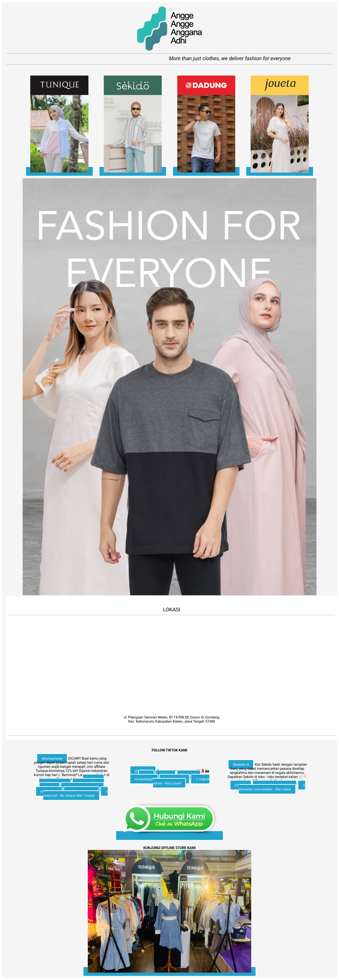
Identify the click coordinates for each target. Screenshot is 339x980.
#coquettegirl (144, 779)
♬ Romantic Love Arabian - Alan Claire (272, 787)
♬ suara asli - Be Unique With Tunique (75, 793)
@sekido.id (241, 764)
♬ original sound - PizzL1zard (181, 781)
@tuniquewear (52, 758)
